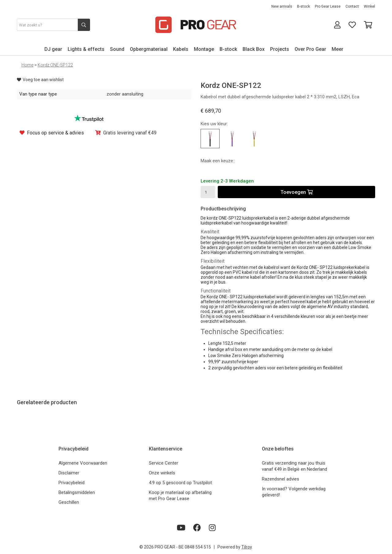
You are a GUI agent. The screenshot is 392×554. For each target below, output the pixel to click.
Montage (204, 49)
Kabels (181, 49)
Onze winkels (162, 473)
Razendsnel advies (281, 479)
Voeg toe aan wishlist (40, 80)
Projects (280, 49)
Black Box (254, 49)
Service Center (164, 463)
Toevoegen (297, 192)
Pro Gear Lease (328, 6)
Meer (337, 49)
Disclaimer (69, 473)
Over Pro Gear (310, 49)
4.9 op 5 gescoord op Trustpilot (180, 483)
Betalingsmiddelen (77, 492)
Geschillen (69, 502)
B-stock (303, 6)
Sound (117, 49)
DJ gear (53, 49)
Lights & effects (86, 49)
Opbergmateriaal (149, 49)
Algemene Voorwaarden (83, 463)
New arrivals (282, 6)
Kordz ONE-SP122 (55, 65)
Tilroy (247, 547)
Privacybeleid (72, 483)
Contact (352, 6)
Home (27, 65)
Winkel (369, 6)
